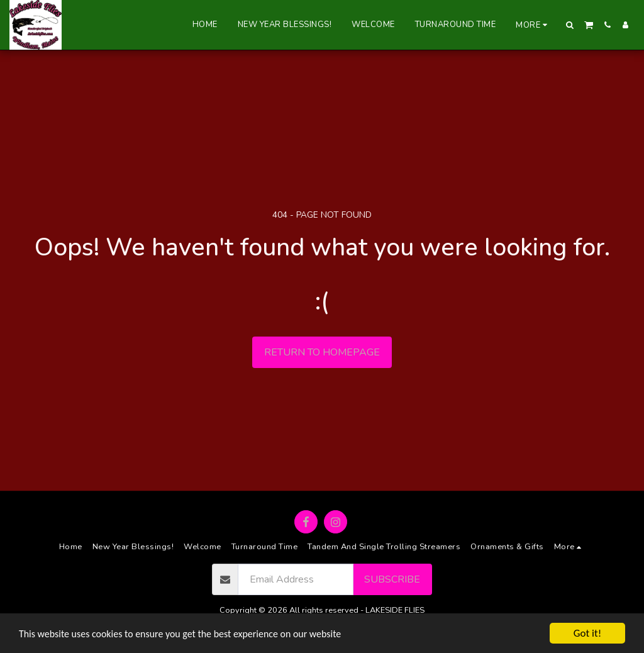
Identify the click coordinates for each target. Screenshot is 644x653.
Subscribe (392, 579)
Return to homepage (322, 352)
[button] (570, 25)
